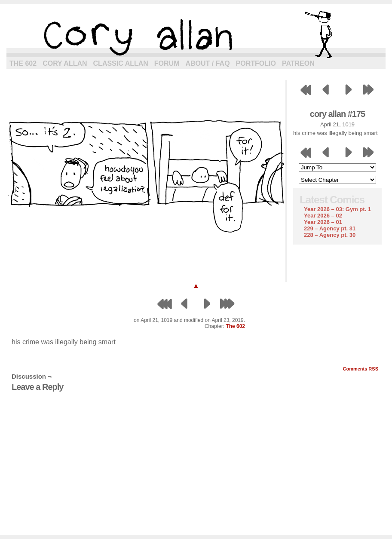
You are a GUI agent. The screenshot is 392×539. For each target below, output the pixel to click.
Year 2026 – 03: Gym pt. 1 (337, 209)
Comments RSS (360, 369)
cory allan (196, 34)
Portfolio (256, 63)
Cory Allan (65, 63)
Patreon (298, 63)
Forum (167, 63)
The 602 (23, 63)
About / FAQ (208, 63)
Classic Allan (121, 63)
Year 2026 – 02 (323, 216)
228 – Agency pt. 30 (330, 235)
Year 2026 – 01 (323, 222)
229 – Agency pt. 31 (330, 228)
